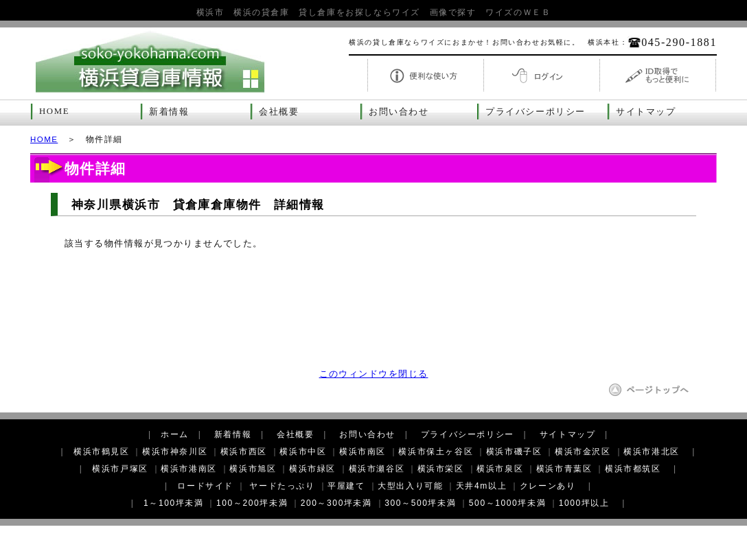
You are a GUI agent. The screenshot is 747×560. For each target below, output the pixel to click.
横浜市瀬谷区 (377, 469)
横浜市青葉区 (564, 469)
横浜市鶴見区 (102, 452)
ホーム (175, 434)
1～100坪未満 (174, 503)
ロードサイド (205, 486)
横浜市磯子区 (514, 452)
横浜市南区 (363, 452)
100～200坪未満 (252, 503)
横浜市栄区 (441, 469)
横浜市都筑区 (633, 469)
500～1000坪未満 (507, 503)
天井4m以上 (481, 486)
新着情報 (169, 112)
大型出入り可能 (410, 486)
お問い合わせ (399, 112)
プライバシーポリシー (536, 112)
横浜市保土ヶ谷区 (436, 452)
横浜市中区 (303, 452)
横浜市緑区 (312, 469)
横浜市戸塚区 (120, 469)
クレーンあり (548, 486)
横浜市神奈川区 (175, 452)
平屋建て (346, 486)
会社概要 (279, 112)
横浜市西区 (244, 452)
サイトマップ (646, 112)
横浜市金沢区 (583, 452)
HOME (54, 111)
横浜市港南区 (189, 469)
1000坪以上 (584, 503)
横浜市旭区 (253, 469)
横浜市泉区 (500, 469)
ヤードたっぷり (282, 486)
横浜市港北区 (652, 452)
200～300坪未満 (336, 503)
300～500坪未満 (420, 503)
